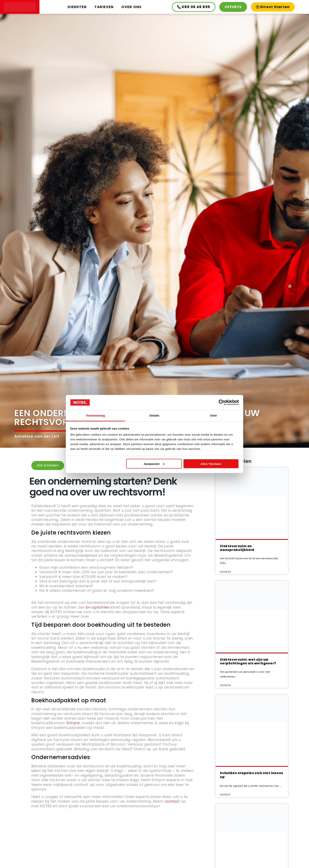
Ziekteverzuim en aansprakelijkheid (237, 548)
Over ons (131, 7)
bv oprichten (98, 607)
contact (172, 801)
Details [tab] (154, 415)
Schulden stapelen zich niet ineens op (251, 775)
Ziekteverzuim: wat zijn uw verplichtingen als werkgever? (248, 661)
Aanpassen (154, 464)
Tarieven (104, 7)
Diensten (77, 7)
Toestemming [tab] (95, 415)
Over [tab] (214, 415)
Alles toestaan (211, 464)
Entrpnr (73, 723)
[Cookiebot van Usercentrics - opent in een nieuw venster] (222, 402)
